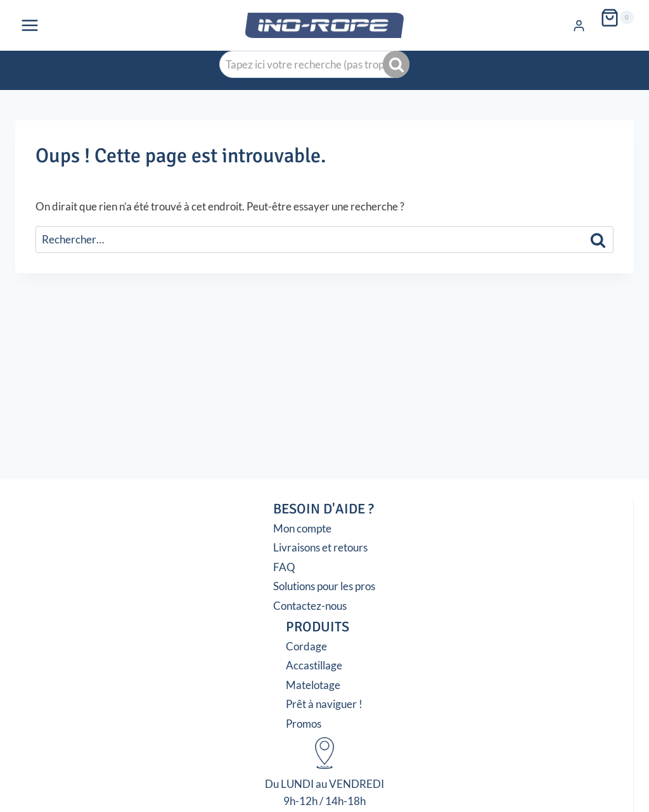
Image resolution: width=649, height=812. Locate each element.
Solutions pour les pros (324, 586)
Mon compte (302, 528)
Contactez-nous (310, 606)
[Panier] (617, 18)
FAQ (284, 567)
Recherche (397, 65)
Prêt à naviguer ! (324, 704)
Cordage (306, 646)
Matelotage (313, 685)
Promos (304, 724)
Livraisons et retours (320, 547)
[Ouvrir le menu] (30, 25)
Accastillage (314, 665)
